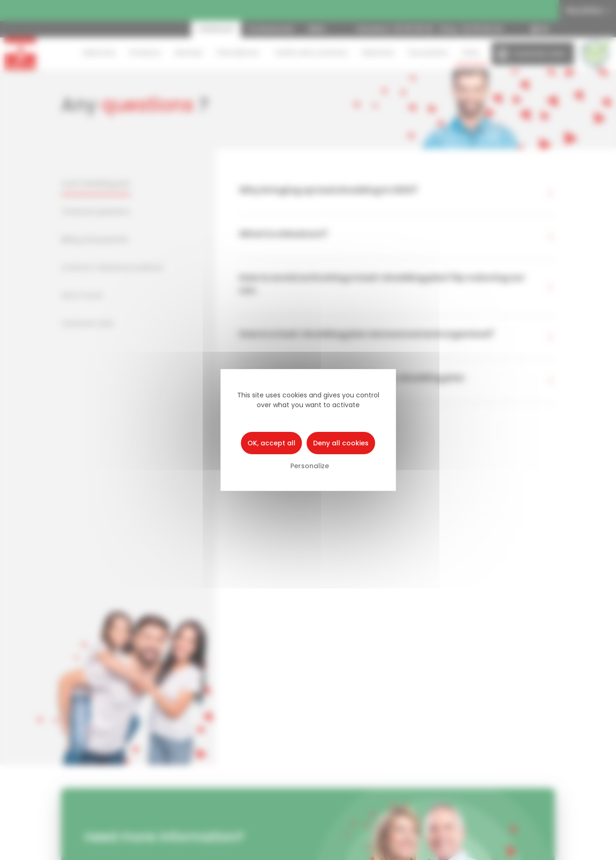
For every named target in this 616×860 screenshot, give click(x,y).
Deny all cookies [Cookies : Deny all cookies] (341, 443)
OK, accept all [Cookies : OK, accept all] (271, 443)
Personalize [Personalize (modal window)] (310, 466)
